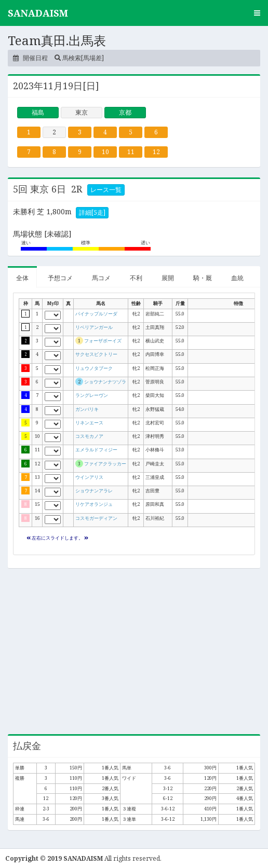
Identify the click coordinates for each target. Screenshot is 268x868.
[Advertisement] (134, 651)
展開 (168, 278)
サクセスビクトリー (96, 354)
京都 (125, 112)
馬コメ (101, 278)
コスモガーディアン (96, 518)
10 (105, 152)
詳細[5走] (92, 212)
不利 (136, 278)
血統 (237, 278)
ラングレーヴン (92, 395)
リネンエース (89, 423)
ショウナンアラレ (94, 491)
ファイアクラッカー (105, 464)
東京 (82, 112)
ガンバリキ (87, 409)
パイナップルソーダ (96, 314)
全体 (22, 278)
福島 (38, 112)
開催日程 (30, 58)
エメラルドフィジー (96, 450)
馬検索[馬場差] (79, 58)
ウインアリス (89, 477)
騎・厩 (203, 278)
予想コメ (60, 278)
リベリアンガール (94, 327)
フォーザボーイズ (103, 341)
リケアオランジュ (94, 504)
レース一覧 (106, 190)
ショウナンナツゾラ (105, 382)
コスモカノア (89, 436)
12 (156, 152)
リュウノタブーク (94, 368)
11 (131, 152)
